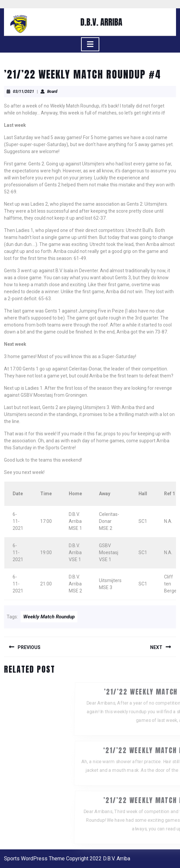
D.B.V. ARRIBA (101, 22)
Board (52, 92)
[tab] (90, 44)
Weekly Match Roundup (49, 617)
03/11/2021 (24, 92)
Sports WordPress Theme (34, 859)
